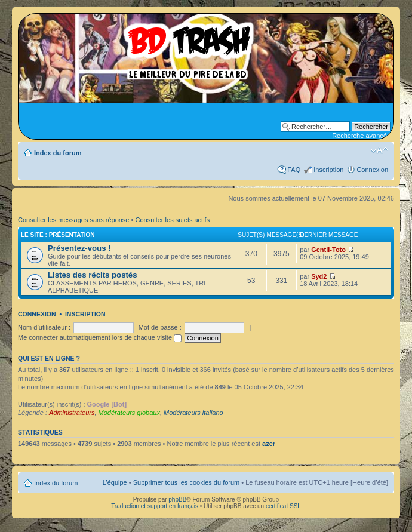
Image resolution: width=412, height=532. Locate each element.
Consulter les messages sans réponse (73, 220)
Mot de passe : (160, 327)
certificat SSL (283, 506)
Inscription (328, 170)
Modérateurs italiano (193, 413)
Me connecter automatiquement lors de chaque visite (100, 337)
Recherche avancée (361, 136)
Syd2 (319, 276)
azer (269, 444)
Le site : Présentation (58, 235)
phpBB (177, 499)
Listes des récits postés (93, 275)
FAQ (294, 170)
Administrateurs (72, 413)
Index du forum (58, 153)
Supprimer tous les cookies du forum (187, 482)
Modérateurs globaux (129, 413)
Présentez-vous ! (79, 248)
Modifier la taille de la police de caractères (379, 150)
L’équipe (115, 482)
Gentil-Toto (328, 250)
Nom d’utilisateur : (44, 327)
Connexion (372, 170)
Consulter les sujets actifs (172, 220)
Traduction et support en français (155, 506)
